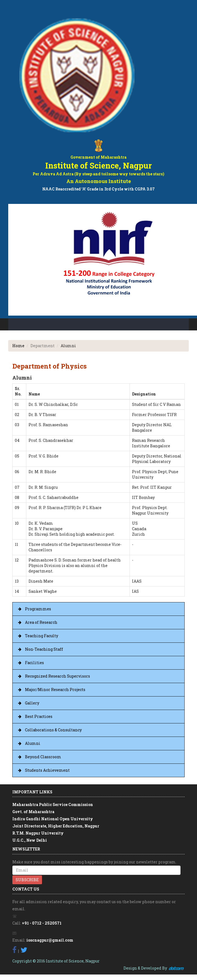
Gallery (32, 703)
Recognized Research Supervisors (57, 676)
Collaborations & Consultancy (53, 730)
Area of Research (41, 622)
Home (18, 346)
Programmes (38, 609)
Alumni (33, 743)
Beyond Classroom (43, 757)
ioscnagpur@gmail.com (50, 940)
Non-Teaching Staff (44, 649)
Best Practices (39, 716)
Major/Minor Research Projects (55, 690)
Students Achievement (47, 770)
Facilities (34, 663)
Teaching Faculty (42, 636)
